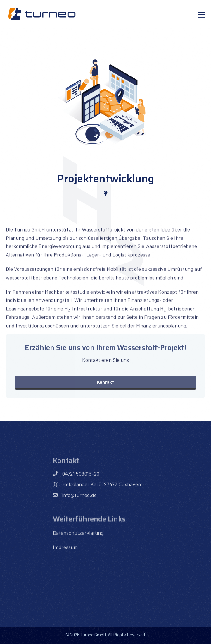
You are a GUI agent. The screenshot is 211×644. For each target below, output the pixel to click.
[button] (105, 382)
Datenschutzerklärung (78, 544)
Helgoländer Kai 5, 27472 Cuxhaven (102, 496)
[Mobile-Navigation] (201, 15)
